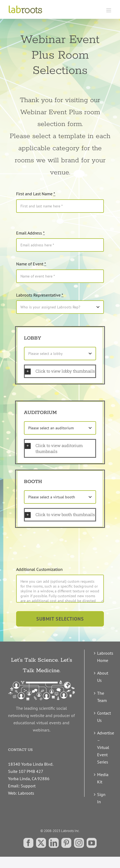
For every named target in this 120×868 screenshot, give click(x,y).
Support (28, 786)
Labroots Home (103, 657)
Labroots (26, 793)
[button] (60, 371)
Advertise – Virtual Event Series (103, 747)
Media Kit (103, 778)
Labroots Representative (40, 295)
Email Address (30, 233)
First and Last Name (36, 194)
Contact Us (103, 717)
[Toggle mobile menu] (109, 10)
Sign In (101, 798)
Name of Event (31, 264)
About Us (103, 677)
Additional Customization (39, 569)
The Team (102, 697)
